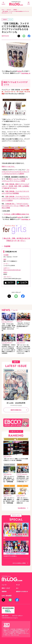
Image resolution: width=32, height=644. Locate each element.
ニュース (4, 585)
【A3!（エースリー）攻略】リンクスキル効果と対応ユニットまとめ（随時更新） (16, 459)
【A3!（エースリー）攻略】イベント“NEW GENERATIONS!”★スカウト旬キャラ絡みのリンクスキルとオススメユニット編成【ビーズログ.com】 (23, 349)
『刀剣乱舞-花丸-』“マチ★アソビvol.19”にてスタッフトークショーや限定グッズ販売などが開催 (15, 206)
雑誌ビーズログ (6, 588)
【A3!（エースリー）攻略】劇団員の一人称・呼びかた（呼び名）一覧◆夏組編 (9, 479)
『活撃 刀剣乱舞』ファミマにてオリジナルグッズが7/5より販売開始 (15, 192)
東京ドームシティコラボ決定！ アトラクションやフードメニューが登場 (16, 180)
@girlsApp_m (26, 73)
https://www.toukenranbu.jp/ (12, 270)
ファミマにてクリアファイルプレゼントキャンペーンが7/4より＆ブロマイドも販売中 (15, 172)
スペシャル (9, 10)
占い (17, 588)
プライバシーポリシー (17, 616)
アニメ (11, 19)
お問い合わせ (5, 616)
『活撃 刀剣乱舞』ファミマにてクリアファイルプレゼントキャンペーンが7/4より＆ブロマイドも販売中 (16, 198)
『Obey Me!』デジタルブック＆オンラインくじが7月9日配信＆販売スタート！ (23, 326)
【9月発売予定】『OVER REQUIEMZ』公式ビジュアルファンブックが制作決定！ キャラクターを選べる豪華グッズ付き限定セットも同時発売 (8, 349)
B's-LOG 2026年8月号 (16, 403)
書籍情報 (4, 591)
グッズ (18, 585)
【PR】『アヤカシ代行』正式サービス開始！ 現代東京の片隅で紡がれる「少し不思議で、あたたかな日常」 (8, 327)
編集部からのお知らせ (22, 591)
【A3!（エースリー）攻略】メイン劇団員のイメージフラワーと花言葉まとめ (23, 500)
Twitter (19, 71)
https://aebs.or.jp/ (15, 635)
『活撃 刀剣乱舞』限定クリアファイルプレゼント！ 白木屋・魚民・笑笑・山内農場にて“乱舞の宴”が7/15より (16, 186)
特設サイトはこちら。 (9, 166)
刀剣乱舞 (15, 10)
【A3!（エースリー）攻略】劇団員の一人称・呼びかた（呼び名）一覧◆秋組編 (9, 500)
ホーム (3, 10)
